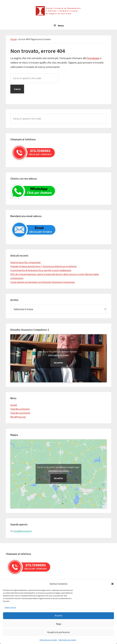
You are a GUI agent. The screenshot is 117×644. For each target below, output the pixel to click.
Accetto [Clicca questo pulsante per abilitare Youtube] (58, 363)
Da (21, 531)
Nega (59, 624)
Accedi (14, 405)
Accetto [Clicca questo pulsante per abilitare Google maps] (58, 478)
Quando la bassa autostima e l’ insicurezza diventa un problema (43, 266)
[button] (112, 584)
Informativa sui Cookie (48, 640)
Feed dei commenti (20, 413)
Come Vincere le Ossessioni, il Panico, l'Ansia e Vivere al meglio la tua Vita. (58, 11)
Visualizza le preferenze (58, 632)
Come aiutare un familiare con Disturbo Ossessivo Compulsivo (43, 282)
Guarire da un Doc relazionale (26, 262)
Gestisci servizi (10, 607)
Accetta (59, 616)
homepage (93, 58)
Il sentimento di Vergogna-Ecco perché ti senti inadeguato (41, 270)
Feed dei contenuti (20, 409)
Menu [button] (61, 26)
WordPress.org (18, 417)
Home (14, 39)
